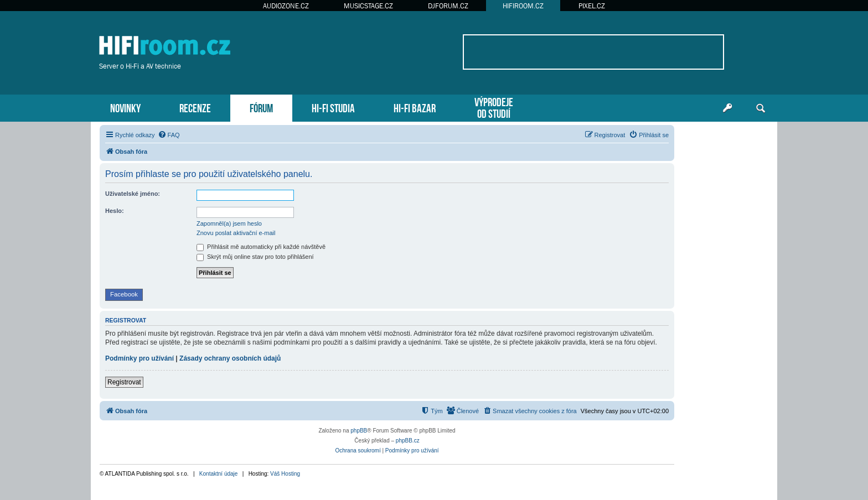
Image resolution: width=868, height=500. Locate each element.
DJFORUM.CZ (448, 6)
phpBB (359, 431)
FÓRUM (261, 107)
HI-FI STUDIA (333, 107)
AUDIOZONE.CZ (286, 6)
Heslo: (115, 211)
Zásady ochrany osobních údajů (230, 358)
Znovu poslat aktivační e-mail (236, 233)
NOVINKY (125, 107)
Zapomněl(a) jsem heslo (229, 223)
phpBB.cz (408, 441)
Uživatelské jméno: (133, 194)
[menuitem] (169, 135)
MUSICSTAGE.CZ (368, 6)
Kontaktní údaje (219, 474)
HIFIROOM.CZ (523, 6)
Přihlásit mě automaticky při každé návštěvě (261, 247)
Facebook (124, 294)
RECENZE (195, 107)
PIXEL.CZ (592, 6)
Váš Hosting (285, 474)
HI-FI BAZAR (415, 107)
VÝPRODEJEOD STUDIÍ (494, 107)
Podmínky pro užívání (139, 358)
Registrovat (124, 382)
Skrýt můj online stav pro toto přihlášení (255, 257)
